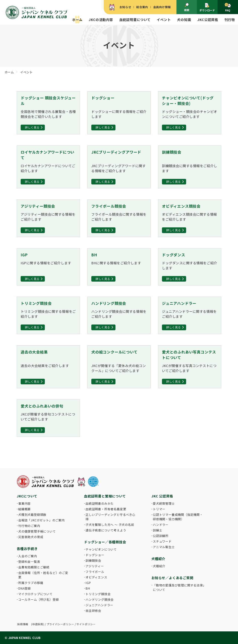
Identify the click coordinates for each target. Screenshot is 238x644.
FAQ (228, 7)
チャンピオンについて (101, 549)
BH (88, 588)
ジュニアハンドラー (99, 605)
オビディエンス (96, 577)
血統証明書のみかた (100, 503)
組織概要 (24, 509)
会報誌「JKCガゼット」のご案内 (41, 520)
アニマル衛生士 (164, 547)
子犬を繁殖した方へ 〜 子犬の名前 (110, 525)
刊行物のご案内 (29, 526)
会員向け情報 (162, 7)
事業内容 (24, 503)
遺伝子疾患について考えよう (106, 530)
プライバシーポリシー (60, 624)
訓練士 (157, 530)
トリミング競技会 (98, 594)
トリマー (159, 509)
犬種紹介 (159, 566)
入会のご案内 (28, 556)
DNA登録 (25, 588)
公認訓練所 (161, 536)
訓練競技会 (93, 560)
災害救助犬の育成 (31, 537)
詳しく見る (32, 127)
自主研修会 (93, 611)
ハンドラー (161, 525)
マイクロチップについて (35, 594)
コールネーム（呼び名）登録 (38, 599)
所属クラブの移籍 (31, 583)
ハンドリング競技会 (100, 599)
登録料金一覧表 (29, 562)
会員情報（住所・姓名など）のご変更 (43, 575)
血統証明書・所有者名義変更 (106, 509)
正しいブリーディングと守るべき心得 (110, 517)
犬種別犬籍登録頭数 (32, 515)
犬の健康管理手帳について (37, 531)
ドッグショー (95, 555)
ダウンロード (207, 7)
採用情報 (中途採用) (31, 624)
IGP (88, 583)
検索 (187, 7)
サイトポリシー (86, 624)
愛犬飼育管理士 (164, 503)
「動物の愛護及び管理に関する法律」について (179, 587)
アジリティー (95, 566)
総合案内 (142, 7)
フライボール (95, 572)
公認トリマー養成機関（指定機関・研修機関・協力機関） (178, 517)
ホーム (77, 20)
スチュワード (162, 541)
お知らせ (125, 7)
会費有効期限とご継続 (34, 567)
